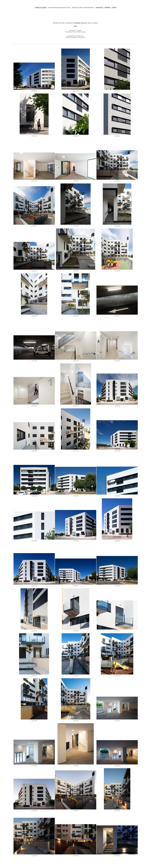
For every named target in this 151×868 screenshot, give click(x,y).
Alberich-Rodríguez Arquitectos (75, 37)
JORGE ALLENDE (41, 8)
